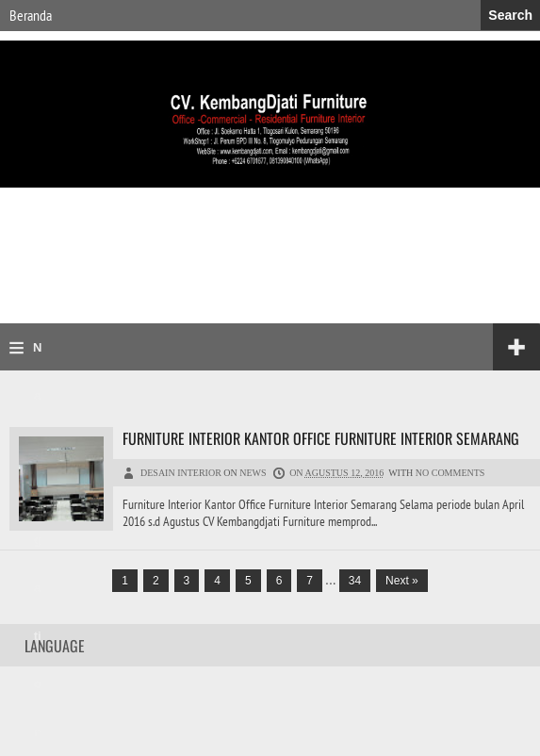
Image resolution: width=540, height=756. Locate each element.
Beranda (31, 15)
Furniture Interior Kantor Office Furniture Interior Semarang (321, 438)
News (253, 473)
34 (355, 581)
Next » (402, 581)
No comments (450, 473)
